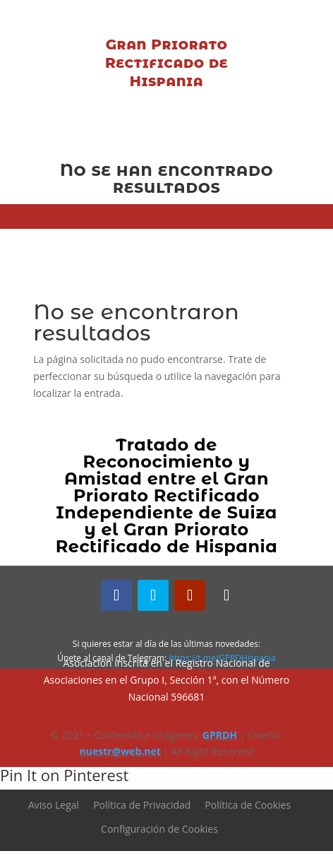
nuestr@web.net (120, 751)
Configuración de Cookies (159, 829)
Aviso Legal (54, 805)
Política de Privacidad (142, 805)
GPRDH (220, 735)
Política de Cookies (248, 805)
